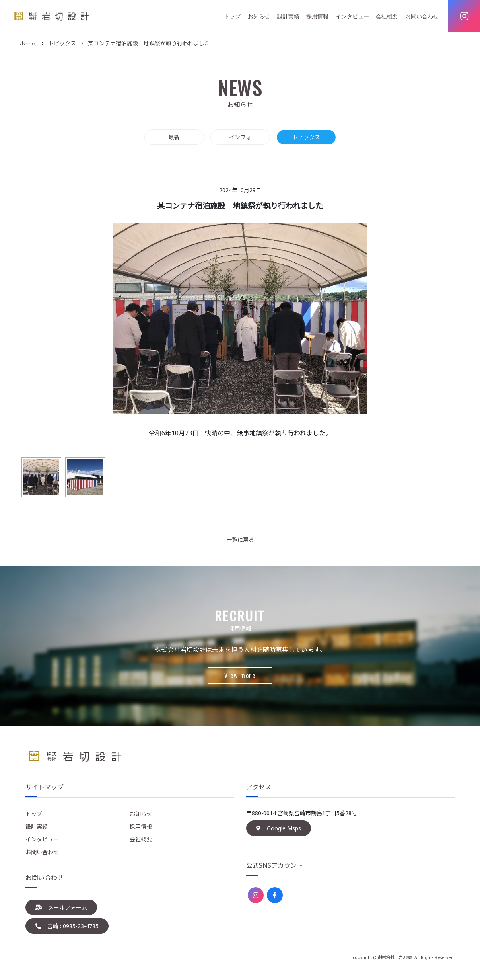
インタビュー (352, 16)
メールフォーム (61, 907)
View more (240, 675)
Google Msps (279, 828)
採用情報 (317, 16)
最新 (174, 137)
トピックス (306, 137)
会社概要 (387, 16)
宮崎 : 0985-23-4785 (67, 926)
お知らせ (259, 16)
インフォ (240, 137)
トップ (232, 16)
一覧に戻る (240, 540)
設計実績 (288, 16)
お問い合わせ (422, 16)
